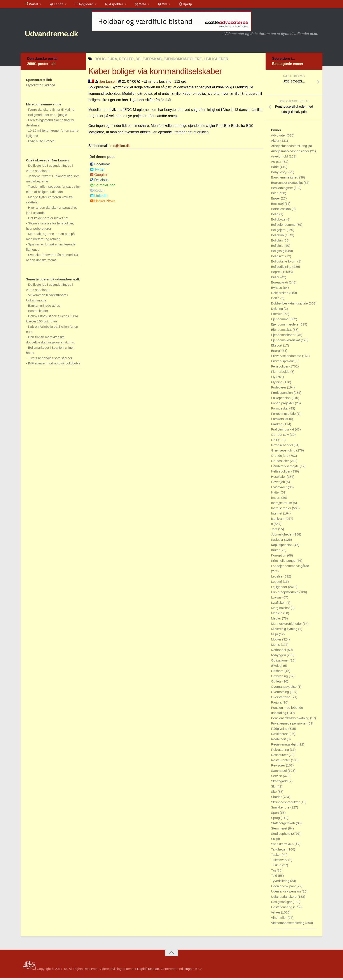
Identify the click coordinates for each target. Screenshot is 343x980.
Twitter (97, 171)
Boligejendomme (284, 227)
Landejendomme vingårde (290, 568)
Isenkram (278, 521)
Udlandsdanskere (284, 899)
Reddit (97, 192)
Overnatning (280, 694)
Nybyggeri (279, 657)
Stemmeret (280, 830)
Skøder (277, 799)
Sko (274, 794)
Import (276, 500)
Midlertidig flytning (285, 631)
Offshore (278, 673)
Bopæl (276, 274)
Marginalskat (281, 610)
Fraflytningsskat (283, 431)
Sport (275, 815)
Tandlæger (279, 851)
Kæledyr (278, 542)
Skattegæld (280, 783)
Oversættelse (281, 699)
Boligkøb (278, 237)
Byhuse (277, 290)
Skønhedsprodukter (286, 804)
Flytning (277, 384)
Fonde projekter (283, 405)
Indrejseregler (282, 510)
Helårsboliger (281, 473)
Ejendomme (280, 321)
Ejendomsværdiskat (286, 342)
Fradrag (277, 426)
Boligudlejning (282, 269)
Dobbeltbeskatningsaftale (290, 305)
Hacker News (103, 203)
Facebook (100, 166)
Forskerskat (280, 421)
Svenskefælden (283, 846)
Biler (275, 195)
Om (154, 5)
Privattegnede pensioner (289, 725)
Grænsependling (284, 452)
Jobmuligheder (282, 536)
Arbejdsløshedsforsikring (289, 148)
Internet (277, 515)
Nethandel (279, 652)
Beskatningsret (282, 190)
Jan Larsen (108, 83)
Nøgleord (80, 5)
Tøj (274, 872)
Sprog (276, 820)
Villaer (276, 914)
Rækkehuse (280, 736)
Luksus (277, 599)
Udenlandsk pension (286, 893)
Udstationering (282, 909)
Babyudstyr (280, 174)
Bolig (275, 216)
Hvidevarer (279, 489)
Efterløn (277, 316)
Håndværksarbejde (285, 468)
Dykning (277, 311)
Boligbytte (279, 221)
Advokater (279, 137)
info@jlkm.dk (120, 148)
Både (275, 169)
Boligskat (278, 258)
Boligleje (278, 248)
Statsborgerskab (283, 825)
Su (274, 841)
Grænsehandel (282, 447)
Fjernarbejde (281, 374)
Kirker (276, 552)
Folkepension (281, 400)
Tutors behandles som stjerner (50, 360)
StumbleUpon (103, 187)
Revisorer (278, 767)
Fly (274, 379)
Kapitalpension (282, 547)
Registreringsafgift (285, 746)
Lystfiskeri (279, 605)
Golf (275, 442)
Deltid (276, 300)
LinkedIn (99, 198)
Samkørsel (279, 773)
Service (277, 778)
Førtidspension (282, 395)
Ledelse (277, 578)
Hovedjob (278, 484)
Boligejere (279, 232)
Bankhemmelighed (285, 179)
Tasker (276, 857)
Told (275, 878)
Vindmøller (279, 920)
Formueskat (280, 410)
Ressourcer (280, 757)
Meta (134, 5)
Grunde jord (280, 458)
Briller (276, 279)
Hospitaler (279, 479)
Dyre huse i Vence (41, 143)
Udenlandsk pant (284, 888)
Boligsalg (278, 253)
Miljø (275, 636)
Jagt (275, 531)
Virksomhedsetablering (288, 925)
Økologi (277, 668)
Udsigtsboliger (282, 904)
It (272, 526)
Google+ (99, 177)
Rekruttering (280, 752)
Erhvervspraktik (283, 363)
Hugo (188, 971)
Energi (276, 353)
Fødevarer (279, 389)
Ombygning (280, 678)
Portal (31, 5)
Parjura (277, 704)
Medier (276, 620)
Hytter (276, 494)
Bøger (276, 200)
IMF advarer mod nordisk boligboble (54, 365)
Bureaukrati (280, 284)
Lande (54, 5)
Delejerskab (280, 295)
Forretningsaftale (284, 416)
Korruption (279, 557)
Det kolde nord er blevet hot (48, 220)
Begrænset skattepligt (287, 185)
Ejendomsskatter (284, 337)
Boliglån (277, 242)
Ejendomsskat (282, 332)
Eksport (277, 347)
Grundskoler (280, 463)
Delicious (99, 182)
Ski (274, 788)
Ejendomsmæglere (285, 326)
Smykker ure (281, 809)
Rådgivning (280, 731)
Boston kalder (38, 313)
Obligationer (280, 662)
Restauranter (281, 762)
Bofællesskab (281, 211)
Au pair (277, 164)
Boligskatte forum (284, 263)
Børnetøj (278, 206)
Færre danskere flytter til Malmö (51, 111)
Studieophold (281, 836)
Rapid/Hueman (148, 971)
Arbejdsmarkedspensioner (290, 153)
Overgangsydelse (284, 689)
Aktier (276, 143)
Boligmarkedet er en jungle (47, 117)
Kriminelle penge (284, 563)
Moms (276, 647)
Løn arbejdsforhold (285, 594)
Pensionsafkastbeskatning (290, 720)
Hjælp (175, 5)
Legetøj (277, 584)
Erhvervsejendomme (287, 358)
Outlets (277, 683)
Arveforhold (280, 158)
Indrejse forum (282, 505)
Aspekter (109, 5)
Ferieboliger (280, 368)
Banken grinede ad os (44, 307)
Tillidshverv (280, 862)
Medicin (277, 615)
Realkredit (279, 741)
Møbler (277, 641)
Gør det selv (280, 437)
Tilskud (277, 867)
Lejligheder (280, 589)
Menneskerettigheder (287, 626)
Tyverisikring (281, 883)
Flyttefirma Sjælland (41, 87)
